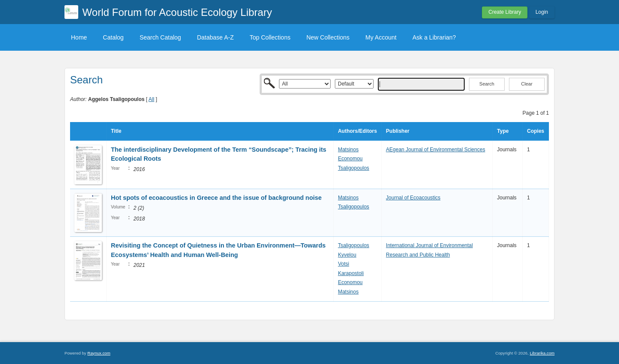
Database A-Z (215, 37)
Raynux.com (99, 353)
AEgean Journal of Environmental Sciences (436, 150)
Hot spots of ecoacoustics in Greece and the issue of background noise (216, 198)
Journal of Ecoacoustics (413, 198)
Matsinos (348, 150)
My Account (381, 37)
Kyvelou (347, 255)
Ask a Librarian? (434, 37)
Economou (350, 159)
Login (542, 12)
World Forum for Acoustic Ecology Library (177, 12)
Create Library (505, 12)
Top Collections (270, 37)
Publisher (398, 131)
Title (116, 131)
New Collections (328, 37)
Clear (527, 84)
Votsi (343, 264)
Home (79, 37)
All (152, 99)
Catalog (113, 37)
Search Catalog (161, 37)
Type (503, 131)
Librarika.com (542, 353)
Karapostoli (351, 273)
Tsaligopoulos (354, 168)
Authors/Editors (357, 131)
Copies (536, 131)
